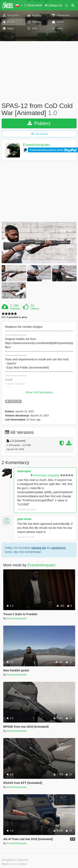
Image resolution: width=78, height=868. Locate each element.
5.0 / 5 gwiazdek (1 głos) (14, 317)
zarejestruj (58, 548)
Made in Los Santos (14, 864)
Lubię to (35, 309)
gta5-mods (24, 519)
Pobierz (39, 123)
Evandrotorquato (37, 145)
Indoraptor (24, 471)
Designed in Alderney (15, 860)
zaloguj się (39, 548)
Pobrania (15, 309)
